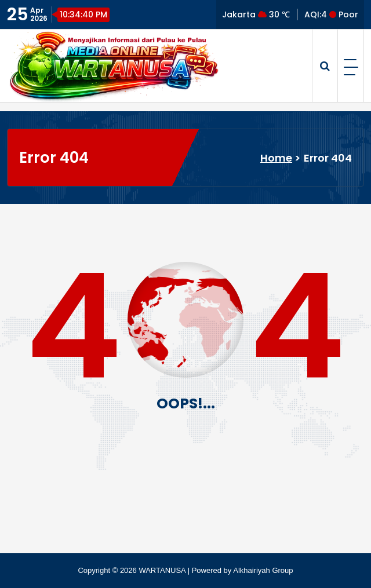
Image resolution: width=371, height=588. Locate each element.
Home (276, 158)
